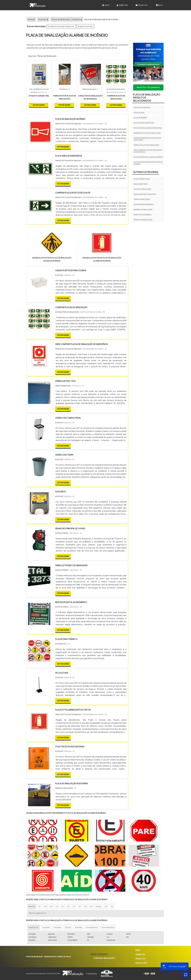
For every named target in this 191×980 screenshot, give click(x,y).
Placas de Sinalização (47, 56)
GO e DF (98, 906)
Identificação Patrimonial (144, 204)
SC (68, 906)
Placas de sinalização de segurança (148, 128)
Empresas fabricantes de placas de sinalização (147, 139)
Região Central (33, 927)
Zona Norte (46, 927)
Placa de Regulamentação (144, 123)
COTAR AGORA (39, 105)
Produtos (141, 5)
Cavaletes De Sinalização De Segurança (61, 26)
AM (106, 906)
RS (74, 906)
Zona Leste (78, 927)
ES (51, 906)
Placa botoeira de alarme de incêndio (148, 157)
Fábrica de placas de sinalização (146, 145)
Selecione (32, 906)
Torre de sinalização (142, 199)
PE (80, 906)
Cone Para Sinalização (104, 958)
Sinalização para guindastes (145, 194)
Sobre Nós (122, 5)
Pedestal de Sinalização (143, 220)
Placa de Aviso (139, 113)
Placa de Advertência (142, 108)
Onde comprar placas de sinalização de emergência (148, 151)
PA (112, 906)
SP (57, 906)
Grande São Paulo (92, 927)
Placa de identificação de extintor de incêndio (148, 163)
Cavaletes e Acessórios (142, 215)
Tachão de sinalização (142, 189)
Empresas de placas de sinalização (147, 133)
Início (106, 5)
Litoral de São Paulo (108, 927)
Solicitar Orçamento (148, 87)
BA (85, 906)
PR (63, 906)
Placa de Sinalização (142, 179)
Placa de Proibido (140, 118)
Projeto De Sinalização (86, 26)
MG (45, 906)
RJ (40, 906)
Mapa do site (141, 963)
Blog (159, 5)
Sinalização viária (141, 184)
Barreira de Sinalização (143, 210)
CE (91, 906)
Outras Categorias (146, 172)
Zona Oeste (57, 927)
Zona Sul (68, 927)
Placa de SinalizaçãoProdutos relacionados (147, 98)
